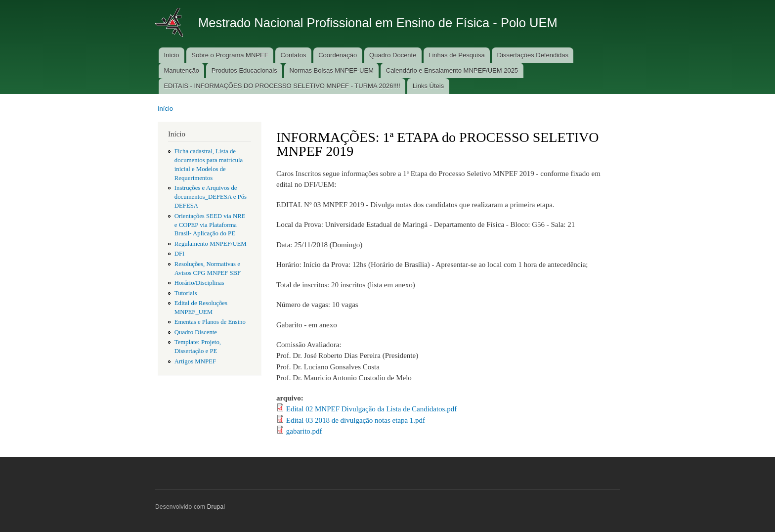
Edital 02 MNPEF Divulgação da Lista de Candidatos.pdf (371, 409)
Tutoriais (186, 293)
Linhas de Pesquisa (456, 55)
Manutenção (181, 70)
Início (171, 55)
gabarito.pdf (304, 431)
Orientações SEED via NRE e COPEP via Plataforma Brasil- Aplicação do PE (210, 225)
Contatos (293, 55)
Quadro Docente (393, 55)
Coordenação (338, 55)
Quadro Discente (196, 332)
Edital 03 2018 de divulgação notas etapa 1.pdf (356, 420)
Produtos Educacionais (244, 70)
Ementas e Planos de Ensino (210, 322)
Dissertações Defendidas (533, 55)
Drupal (216, 507)
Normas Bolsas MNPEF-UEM (332, 70)
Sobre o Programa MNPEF (230, 55)
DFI (180, 254)
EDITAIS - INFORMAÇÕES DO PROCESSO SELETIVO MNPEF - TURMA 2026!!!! (282, 86)
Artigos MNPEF (195, 361)
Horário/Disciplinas (199, 283)
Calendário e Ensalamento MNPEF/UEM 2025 (452, 70)
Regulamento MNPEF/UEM (211, 244)
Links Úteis (429, 86)
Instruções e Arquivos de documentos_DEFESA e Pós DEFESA (211, 197)
